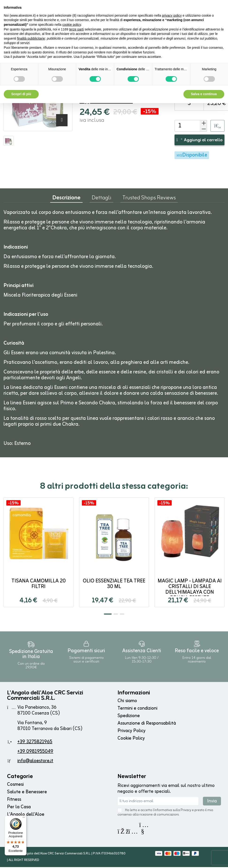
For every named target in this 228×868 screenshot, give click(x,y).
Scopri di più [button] (21, 94)
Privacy (186, 811)
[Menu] (24, 818)
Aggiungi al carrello (199, 141)
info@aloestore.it (35, 762)
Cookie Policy (131, 739)
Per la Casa (19, 808)
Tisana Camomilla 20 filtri (39, 585)
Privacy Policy (131, 732)
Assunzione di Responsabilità (147, 724)
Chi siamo (127, 702)
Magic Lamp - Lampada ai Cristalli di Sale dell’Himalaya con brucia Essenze (190, 590)
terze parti (76, 29)
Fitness (14, 800)
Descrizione (66, 200)
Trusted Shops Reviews (149, 200)
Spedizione (129, 717)
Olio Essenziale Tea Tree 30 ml (114, 585)
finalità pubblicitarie (31, 38)
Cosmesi (15, 785)
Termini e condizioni (137, 709)
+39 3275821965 (35, 743)
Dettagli (101, 200)
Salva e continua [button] (204, 94)
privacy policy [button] (172, 15)
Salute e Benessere (27, 793)
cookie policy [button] (72, 25)
